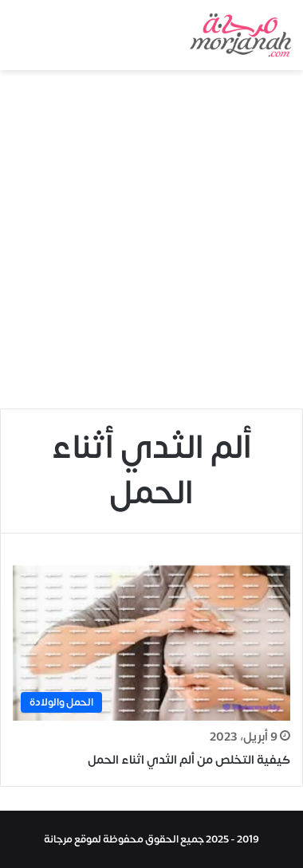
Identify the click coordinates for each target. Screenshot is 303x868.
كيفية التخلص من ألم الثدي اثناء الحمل (189, 760)
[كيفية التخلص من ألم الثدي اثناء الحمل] (151, 643)
